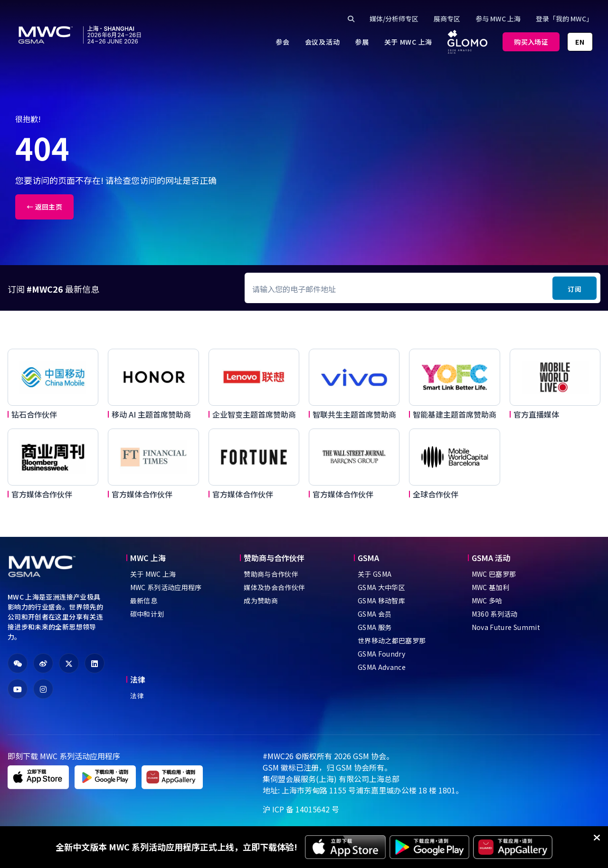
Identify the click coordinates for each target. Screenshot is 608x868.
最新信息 (144, 601)
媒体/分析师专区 (394, 19)
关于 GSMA (375, 574)
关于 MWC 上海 (153, 574)
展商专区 (447, 19)
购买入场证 (531, 42)
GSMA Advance (382, 667)
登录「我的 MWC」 (564, 19)
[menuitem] (282, 42)
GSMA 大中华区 (381, 587)
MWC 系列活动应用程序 (166, 587)
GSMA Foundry (381, 654)
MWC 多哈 (487, 601)
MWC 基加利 (490, 587)
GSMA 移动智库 (381, 601)
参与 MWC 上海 (498, 19)
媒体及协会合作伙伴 (274, 587)
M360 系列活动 (495, 614)
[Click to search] (351, 19)
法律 (137, 696)
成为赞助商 (261, 601)
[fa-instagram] (43, 689)
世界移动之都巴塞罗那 (392, 640)
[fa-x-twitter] (69, 663)
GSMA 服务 (375, 627)
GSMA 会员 (375, 614)
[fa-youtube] (18, 689)
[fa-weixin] (18, 663)
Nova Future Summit (506, 627)
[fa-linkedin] (95, 663)
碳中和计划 (147, 614)
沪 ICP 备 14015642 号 (301, 809)
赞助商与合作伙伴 (271, 574)
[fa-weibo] (43, 663)
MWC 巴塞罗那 (494, 574)
